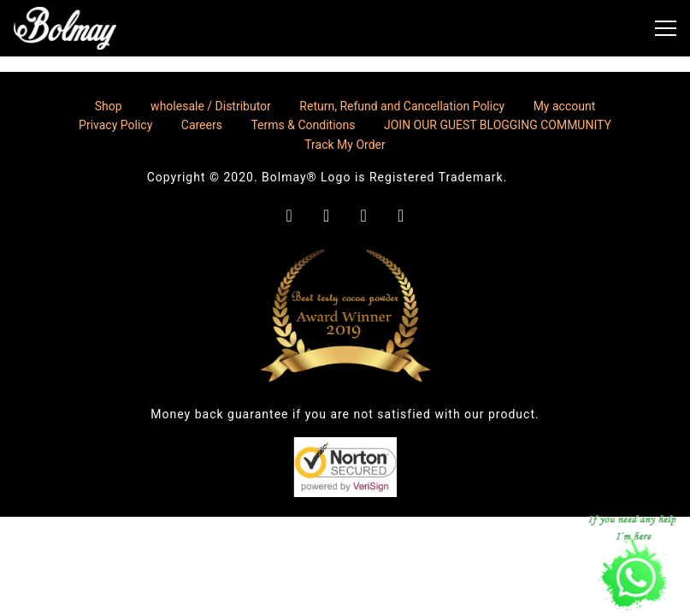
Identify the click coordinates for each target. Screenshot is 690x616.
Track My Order (345, 145)
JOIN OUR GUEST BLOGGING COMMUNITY (498, 125)
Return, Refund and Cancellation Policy (402, 106)
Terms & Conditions (303, 125)
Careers (202, 125)
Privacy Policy (115, 125)
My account (565, 106)
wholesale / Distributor (211, 106)
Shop (109, 106)
